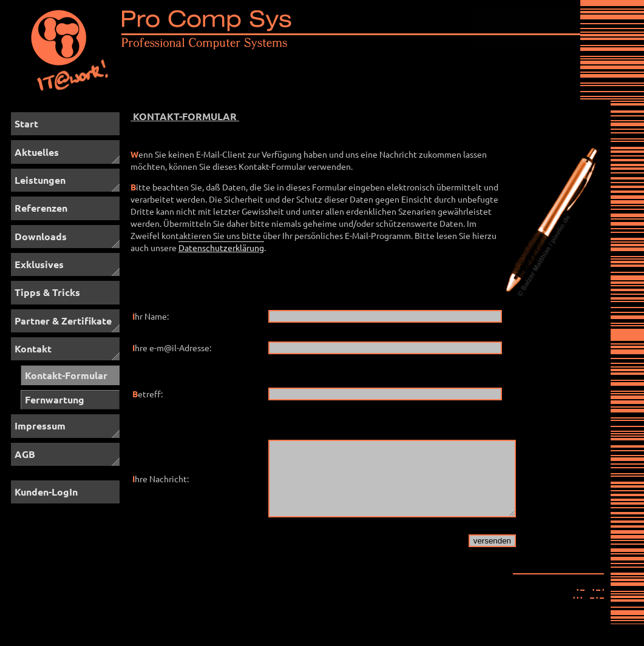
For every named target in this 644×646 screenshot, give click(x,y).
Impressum (40, 426)
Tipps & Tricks (47, 292)
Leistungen (40, 180)
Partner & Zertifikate (63, 321)
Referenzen (41, 208)
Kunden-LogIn (46, 492)
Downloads (41, 236)
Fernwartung (55, 399)
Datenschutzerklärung (221, 247)
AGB (25, 454)
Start (26, 123)
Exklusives (39, 264)
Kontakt (33, 348)
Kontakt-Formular (66, 375)
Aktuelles (37, 152)
